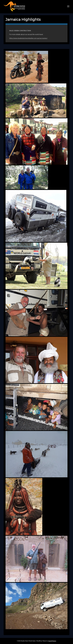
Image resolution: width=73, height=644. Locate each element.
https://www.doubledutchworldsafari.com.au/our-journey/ (28, 38)
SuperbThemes (52, 641)
